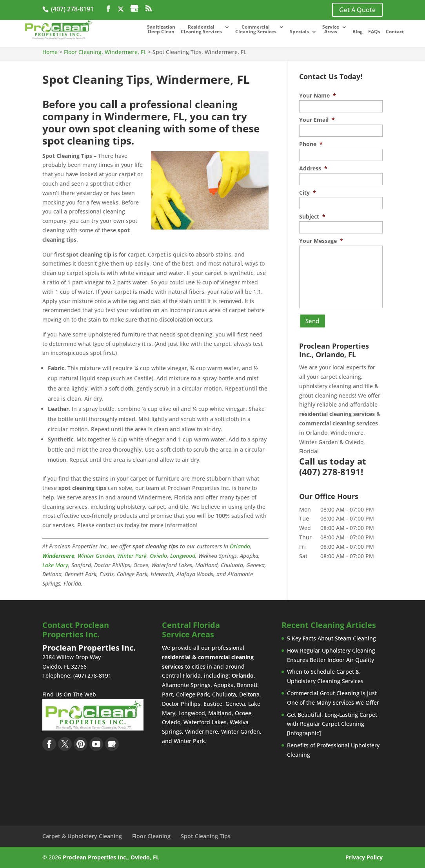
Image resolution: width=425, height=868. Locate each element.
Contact (395, 32)
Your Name (318, 96)
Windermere (58, 556)
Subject (312, 217)
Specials (299, 32)
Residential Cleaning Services (201, 30)
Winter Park (132, 556)
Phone (311, 144)
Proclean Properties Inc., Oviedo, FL (111, 857)
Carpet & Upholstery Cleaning (82, 836)
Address (313, 168)
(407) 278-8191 (72, 9)
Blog (358, 32)
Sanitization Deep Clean (161, 30)
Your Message (321, 241)
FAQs (374, 32)
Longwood (183, 556)
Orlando (240, 546)
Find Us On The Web (69, 694)
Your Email (317, 120)
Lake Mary (55, 565)
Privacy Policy (364, 857)
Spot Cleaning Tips (206, 836)
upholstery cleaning (325, 384)
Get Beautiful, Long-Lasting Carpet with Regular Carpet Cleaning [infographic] (332, 724)
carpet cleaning (341, 374)
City (308, 193)
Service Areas (331, 30)
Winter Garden (96, 556)
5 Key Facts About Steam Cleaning (331, 638)
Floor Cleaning (151, 836)
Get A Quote (357, 10)
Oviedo (158, 556)
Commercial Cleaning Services (256, 30)
